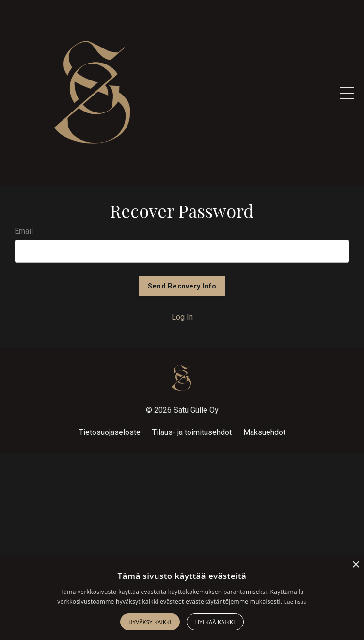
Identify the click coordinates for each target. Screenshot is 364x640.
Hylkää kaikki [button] (215, 622)
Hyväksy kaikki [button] (150, 622)
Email (24, 231)
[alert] (182, 598)
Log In (182, 317)
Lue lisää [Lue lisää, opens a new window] (295, 601)
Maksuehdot (264, 432)
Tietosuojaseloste (110, 432)
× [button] (356, 565)
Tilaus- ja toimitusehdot (192, 432)
